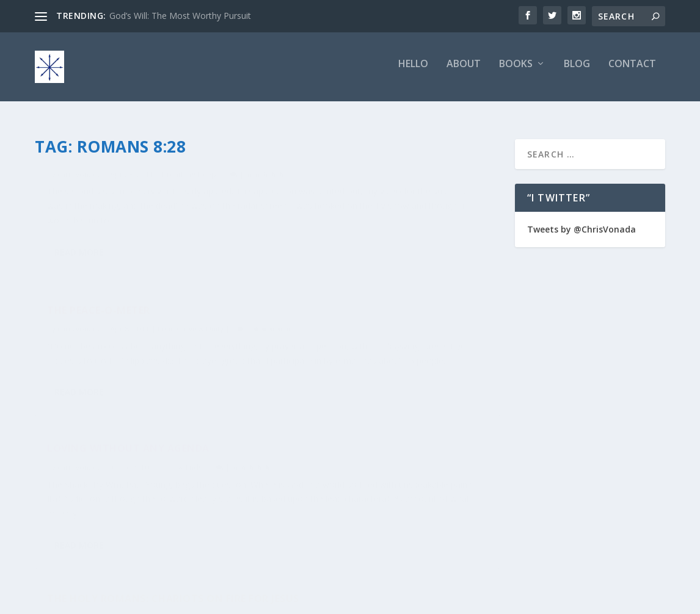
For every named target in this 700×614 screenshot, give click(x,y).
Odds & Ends (180, 390)
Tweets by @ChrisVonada (582, 222)
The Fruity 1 (81, 176)
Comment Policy (520, 600)
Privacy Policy (586, 600)
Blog (577, 71)
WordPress (234, 600)
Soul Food (421, 403)
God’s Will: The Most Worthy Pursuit (180, 16)
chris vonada (80, 195)
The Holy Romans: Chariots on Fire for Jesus (387, 377)
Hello (413, 71)
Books (516, 71)
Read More (79, 314)
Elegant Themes (119, 600)
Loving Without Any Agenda (128, 371)
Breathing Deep (189, 195)
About (464, 71)
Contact (632, 71)
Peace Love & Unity (431, 195)
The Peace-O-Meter (339, 176)
